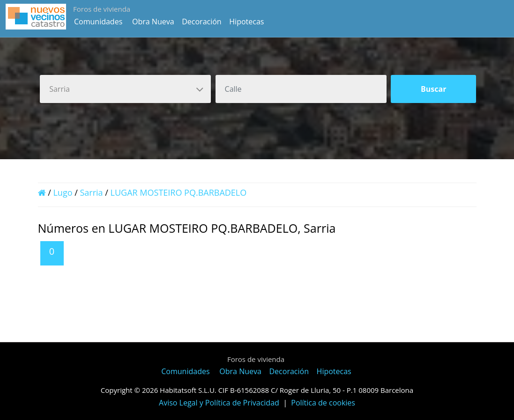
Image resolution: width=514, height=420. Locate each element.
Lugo (63, 192)
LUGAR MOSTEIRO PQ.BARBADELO (179, 192)
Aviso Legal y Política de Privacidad (219, 403)
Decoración (201, 22)
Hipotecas (246, 22)
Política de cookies (323, 403)
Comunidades (98, 22)
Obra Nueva (153, 22)
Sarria (91, 192)
